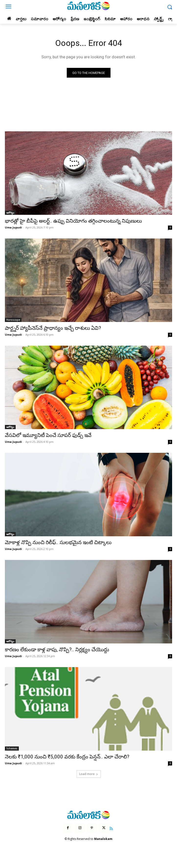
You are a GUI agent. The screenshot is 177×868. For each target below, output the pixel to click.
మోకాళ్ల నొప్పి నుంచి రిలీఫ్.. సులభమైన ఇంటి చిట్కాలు (58, 542)
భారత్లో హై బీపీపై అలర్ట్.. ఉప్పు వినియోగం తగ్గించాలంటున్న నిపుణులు (73, 221)
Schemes (12, 748)
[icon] (111, 828)
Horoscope (13, 320)
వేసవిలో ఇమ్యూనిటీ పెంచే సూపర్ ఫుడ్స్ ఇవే (48, 435)
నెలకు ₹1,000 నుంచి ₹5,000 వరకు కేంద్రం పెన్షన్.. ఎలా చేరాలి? (67, 757)
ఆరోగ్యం (10, 213)
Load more (89, 774)
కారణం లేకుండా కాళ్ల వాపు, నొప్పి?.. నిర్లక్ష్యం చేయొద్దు (57, 650)
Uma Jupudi (13, 227)
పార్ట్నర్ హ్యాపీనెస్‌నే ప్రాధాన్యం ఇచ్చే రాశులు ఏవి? (53, 328)
